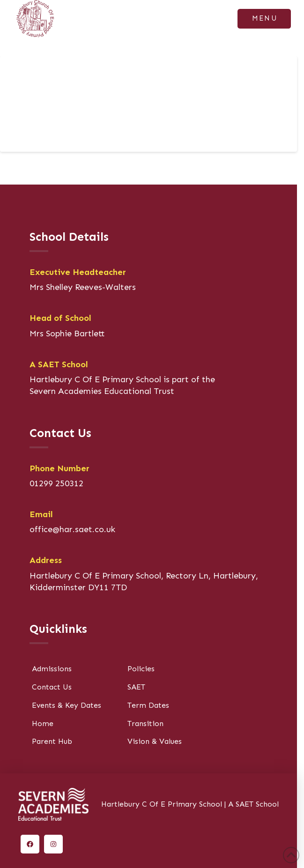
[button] (264, 19)
